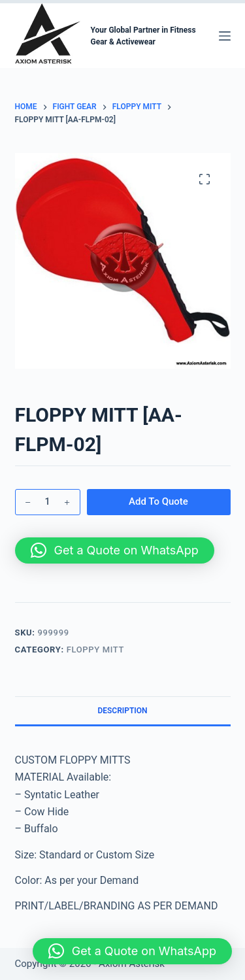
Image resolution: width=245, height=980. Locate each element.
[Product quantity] (48, 502)
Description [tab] (122, 711)
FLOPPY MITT (95, 650)
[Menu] (225, 36)
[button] (115, 550)
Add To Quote (158, 501)
